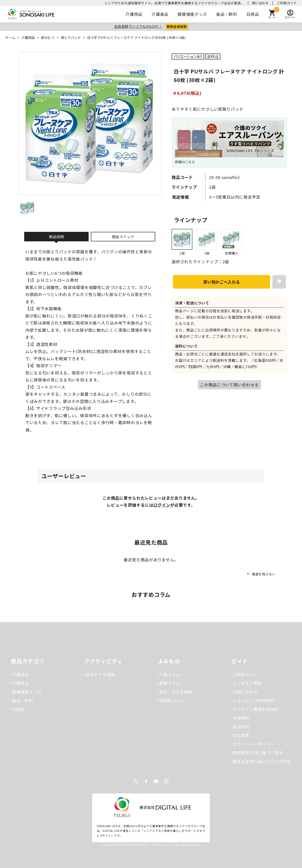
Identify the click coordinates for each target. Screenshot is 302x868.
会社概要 (241, 735)
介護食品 (160, 14)
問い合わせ (260, 3)
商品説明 (56, 237)
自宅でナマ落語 (100, 674)
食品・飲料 (227, 14)
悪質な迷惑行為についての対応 (262, 761)
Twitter (136, 781)
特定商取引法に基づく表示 (258, 753)
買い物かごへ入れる (222, 282)
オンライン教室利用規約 (256, 709)
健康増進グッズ (192, 14)
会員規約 (241, 718)
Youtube (156, 781)
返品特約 (241, 727)
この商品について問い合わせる (229, 385)
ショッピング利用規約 (254, 700)
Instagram (166, 781)
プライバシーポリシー (254, 744)
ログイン (162, 505)
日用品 (253, 14)
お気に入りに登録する (279, 282)
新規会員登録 (177, 26)
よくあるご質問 (247, 683)
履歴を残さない (264, 574)
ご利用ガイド (287, 3)
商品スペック (123, 237)
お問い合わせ (245, 692)
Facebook (146, 781)
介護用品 (134, 14)
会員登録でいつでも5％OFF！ (138, 26)
